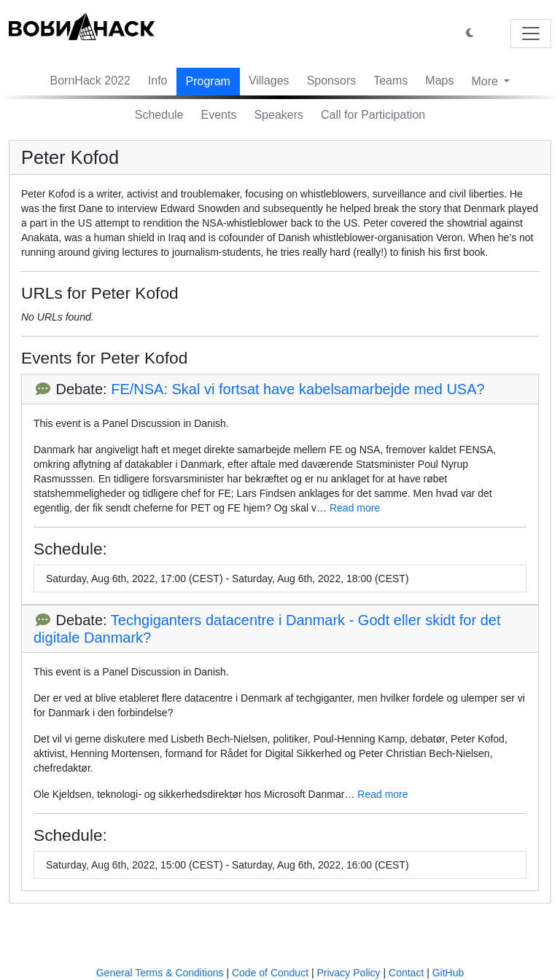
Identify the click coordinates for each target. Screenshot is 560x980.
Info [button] (158, 81)
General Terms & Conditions (160, 973)
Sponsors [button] (332, 81)
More (486, 81)
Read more (355, 508)
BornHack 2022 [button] (90, 81)
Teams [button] (390, 81)
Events (219, 115)
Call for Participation (373, 115)
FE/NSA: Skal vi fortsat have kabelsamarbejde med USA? (297, 389)
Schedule (159, 115)
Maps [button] (439, 81)
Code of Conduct (270, 973)
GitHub (448, 973)
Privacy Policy (348, 973)
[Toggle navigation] (531, 34)
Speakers (279, 115)
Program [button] (208, 81)
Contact (406, 973)
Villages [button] (269, 81)
